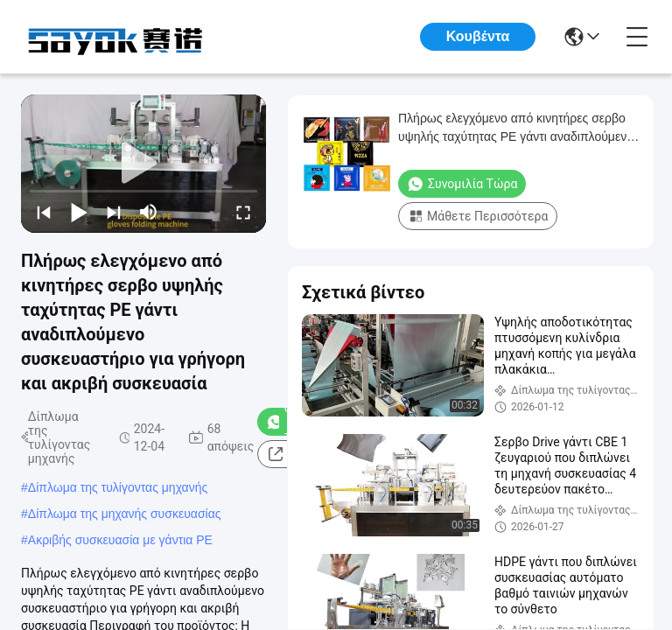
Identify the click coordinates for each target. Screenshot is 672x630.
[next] (114, 212)
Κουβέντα (478, 36)
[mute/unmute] (149, 212)
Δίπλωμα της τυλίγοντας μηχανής (118, 487)
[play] (143, 164)
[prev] (44, 212)
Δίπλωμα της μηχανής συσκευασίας (125, 514)
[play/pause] (79, 212)
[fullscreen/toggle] (243, 212)
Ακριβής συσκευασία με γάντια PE (120, 540)
